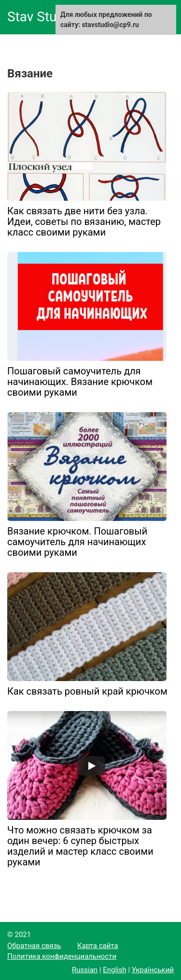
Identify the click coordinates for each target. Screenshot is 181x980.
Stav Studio (41, 17)
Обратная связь (34, 946)
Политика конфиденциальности (62, 956)
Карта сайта (98, 946)
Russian (85, 970)
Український (153, 970)
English (115, 970)
